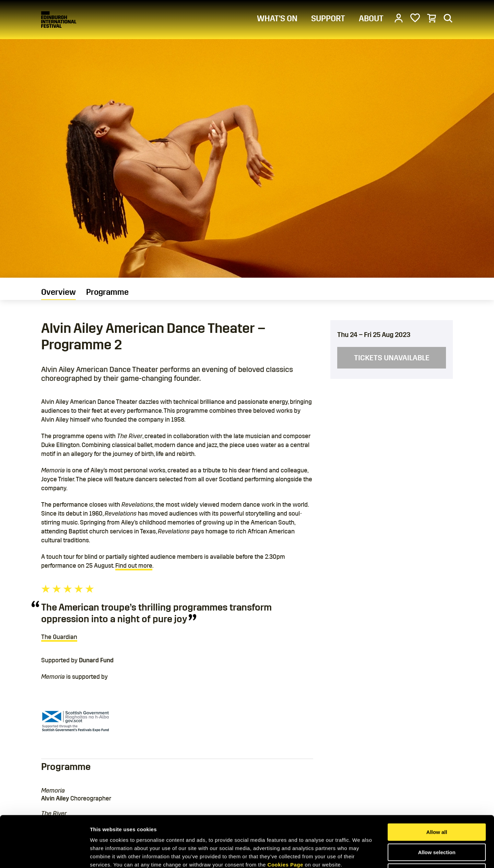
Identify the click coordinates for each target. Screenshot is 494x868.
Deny (437, 824)
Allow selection (437, 804)
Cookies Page (285, 817)
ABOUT (371, 19)
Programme (107, 292)
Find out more (134, 566)
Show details (360, 854)
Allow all (437, 784)
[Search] (448, 18)
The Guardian (59, 637)
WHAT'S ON (277, 19)
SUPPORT (328, 19)
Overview (58, 292)
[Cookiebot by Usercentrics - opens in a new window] (44, 855)
